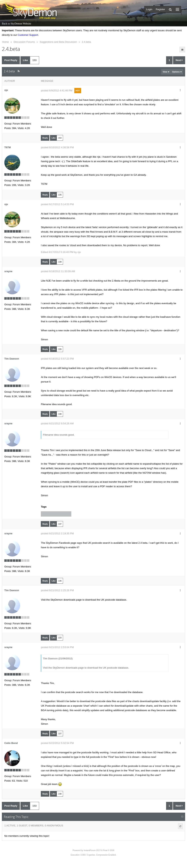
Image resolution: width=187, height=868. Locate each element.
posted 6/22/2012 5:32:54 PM (57, 743)
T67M (8, 147)
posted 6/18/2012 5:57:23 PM (57, 359)
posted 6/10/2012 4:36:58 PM (57, 147)
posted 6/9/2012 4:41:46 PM (57, 90)
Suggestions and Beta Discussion (58, 42)
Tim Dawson (12, 359)
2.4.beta (86, 42)
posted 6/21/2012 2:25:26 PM (57, 590)
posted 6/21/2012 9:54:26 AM (57, 423)
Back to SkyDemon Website (16, 24)
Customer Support (28, 35)
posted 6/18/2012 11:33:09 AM (58, 271)
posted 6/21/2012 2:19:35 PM (57, 533)
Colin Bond (11, 743)
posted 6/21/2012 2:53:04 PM (57, 647)
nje (6, 90)
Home (5, 42)
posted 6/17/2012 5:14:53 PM (57, 204)
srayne (8, 271)
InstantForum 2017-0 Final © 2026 (99, 850)
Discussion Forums (24, 42)
